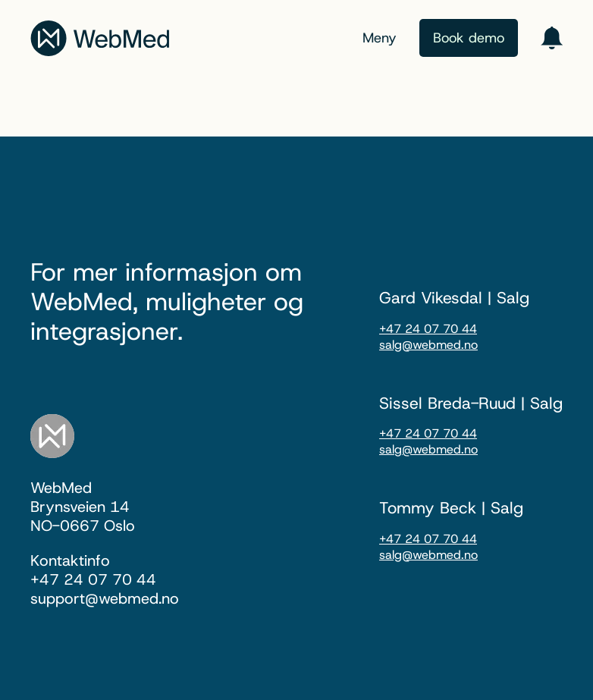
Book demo (469, 38)
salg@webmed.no (428, 345)
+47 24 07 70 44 (428, 329)
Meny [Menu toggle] (380, 38)
